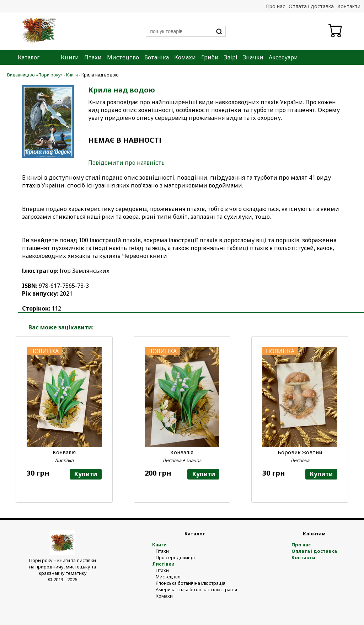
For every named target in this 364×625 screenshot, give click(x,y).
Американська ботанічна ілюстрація (196, 589)
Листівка (64, 460)
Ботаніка (157, 57)
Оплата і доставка (311, 6)
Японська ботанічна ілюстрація (191, 583)
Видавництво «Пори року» (35, 75)
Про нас (275, 6)
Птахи (93, 57)
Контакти (349, 6)
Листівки (163, 564)
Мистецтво (123, 57)
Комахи (185, 57)
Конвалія (64, 452)
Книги (70, 57)
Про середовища (175, 557)
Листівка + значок (182, 460)
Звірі (231, 57)
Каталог (29, 57)
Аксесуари (283, 57)
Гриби (210, 57)
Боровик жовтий (300, 452)
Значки (253, 57)
